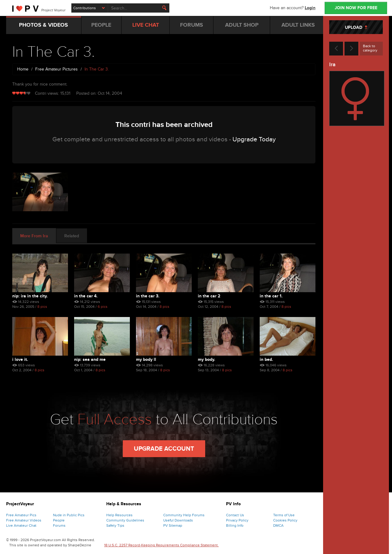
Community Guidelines (125, 520)
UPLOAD (356, 27)
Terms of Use (284, 515)
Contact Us (235, 515)
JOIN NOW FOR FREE (356, 8)
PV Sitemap (173, 525)
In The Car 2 (209, 296)
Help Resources (119, 515)
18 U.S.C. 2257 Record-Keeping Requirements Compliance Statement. (161, 545)
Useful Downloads (178, 520)
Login (310, 8)
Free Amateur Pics (21, 515)
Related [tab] (72, 236)
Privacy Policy (237, 520)
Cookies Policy (285, 520)
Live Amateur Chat (21, 525)
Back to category (370, 48)
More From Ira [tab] (34, 236)
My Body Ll (146, 359)
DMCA (278, 525)
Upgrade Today (254, 139)
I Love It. (20, 359)
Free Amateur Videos (24, 520)
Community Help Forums (184, 515)
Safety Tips (115, 525)
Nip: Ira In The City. (30, 296)
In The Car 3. (148, 296)
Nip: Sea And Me (90, 359)
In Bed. (266, 359)
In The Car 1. (271, 296)
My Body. (207, 359)
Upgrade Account (164, 449)
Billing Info (235, 525)
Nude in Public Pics (69, 515)
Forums (59, 525)
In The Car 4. (86, 296)
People (59, 520)
